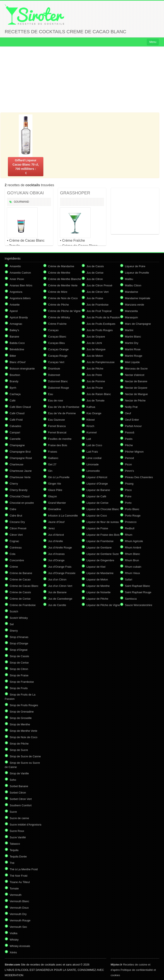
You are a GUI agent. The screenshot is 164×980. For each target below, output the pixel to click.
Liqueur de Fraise (97, 528)
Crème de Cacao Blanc (24, 586)
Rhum (129, 535)
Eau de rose (56, 401)
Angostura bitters (20, 298)
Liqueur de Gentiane (99, 548)
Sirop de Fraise (19, 675)
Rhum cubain (133, 567)
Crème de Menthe (59, 273)
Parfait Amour (133, 426)
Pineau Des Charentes (139, 477)
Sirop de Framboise (22, 682)
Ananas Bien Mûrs (21, 285)
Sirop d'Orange (19, 643)
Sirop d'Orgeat (18, 650)
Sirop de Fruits (19, 688)
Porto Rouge (133, 516)
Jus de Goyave (96, 337)
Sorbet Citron (18, 793)
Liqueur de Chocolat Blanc (103, 509)
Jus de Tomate (95, 401)
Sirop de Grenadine (22, 712)
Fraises (53, 452)
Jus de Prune (95, 388)
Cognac (14, 541)
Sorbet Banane (19, 786)
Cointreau (16, 548)
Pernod (129, 458)
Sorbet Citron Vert (21, 799)
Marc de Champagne (138, 324)
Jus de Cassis (95, 266)
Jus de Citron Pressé (99, 285)
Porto (128, 503)
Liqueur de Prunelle (137, 273)
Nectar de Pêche (135, 401)
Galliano (53, 458)
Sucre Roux (17, 831)
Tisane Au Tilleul (20, 882)
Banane (14, 337)
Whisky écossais (20, 946)
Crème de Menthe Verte (63, 285)
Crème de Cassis (20, 592)
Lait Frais (92, 452)
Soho (13, 780)
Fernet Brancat (57, 432)
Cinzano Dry (17, 522)
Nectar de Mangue (136, 394)
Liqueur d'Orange (97, 484)
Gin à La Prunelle (59, 477)
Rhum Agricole (134, 541)
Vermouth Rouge (20, 920)
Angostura (16, 292)
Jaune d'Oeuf (56, 522)
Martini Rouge (134, 356)
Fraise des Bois (58, 445)
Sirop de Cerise (19, 663)
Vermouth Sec (18, 927)
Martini (129, 330)
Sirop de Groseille (21, 718)
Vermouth (16, 895)
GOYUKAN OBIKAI (25, 193)
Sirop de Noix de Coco (23, 737)
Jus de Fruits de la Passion (103, 317)
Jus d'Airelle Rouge (60, 548)
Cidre (13, 509)
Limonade (93, 464)
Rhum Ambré (133, 548)
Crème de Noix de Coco (63, 298)
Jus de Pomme (96, 381)
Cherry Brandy (19, 490)
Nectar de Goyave (136, 388)
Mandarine (131, 292)
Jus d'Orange (56, 560)
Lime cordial (94, 458)
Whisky (14, 940)
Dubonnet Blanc (58, 381)
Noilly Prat (131, 407)
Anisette (15, 305)
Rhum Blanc (133, 554)
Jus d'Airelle (56, 541)
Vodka (13, 933)
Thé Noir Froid (18, 876)
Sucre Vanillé (18, 837)
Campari (15, 432)
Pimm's (129, 471)
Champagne (17, 445)
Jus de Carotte (57, 605)
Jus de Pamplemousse (101, 362)
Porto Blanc (132, 509)
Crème (14, 567)
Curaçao (53, 330)
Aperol (14, 311)
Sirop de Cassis (19, 656)
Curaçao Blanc (57, 337)
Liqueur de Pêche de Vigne (103, 605)
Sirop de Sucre (19, 750)
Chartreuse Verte (20, 477)
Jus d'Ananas (56, 554)
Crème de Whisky (59, 317)
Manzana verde (135, 305)
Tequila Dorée (18, 857)
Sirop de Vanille (19, 773)
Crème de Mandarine (61, 266)
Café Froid (16, 420)
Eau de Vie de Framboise (64, 407)
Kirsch (90, 426)
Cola (12, 554)
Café (12, 401)
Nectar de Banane (136, 381)
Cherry (14, 484)
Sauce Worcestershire (139, 605)
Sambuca (131, 599)
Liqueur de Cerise (97, 503)
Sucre (13, 812)
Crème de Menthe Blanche (65, 279)
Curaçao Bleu (56, 343)
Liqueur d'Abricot (97, 477)
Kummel (92, 432)
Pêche (129, 445)
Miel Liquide (132, 362)
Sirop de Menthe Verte (23, 731)
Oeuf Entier (132, 420)
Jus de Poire (94, 375)
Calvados (15, 426)
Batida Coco (17, 343)
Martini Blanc (133, 337)
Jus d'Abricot (56, 535)
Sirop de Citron (19, 669)
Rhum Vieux (133, 573)
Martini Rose (133, 349)
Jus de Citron (95, 279)
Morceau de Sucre (136, 369)
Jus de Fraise (95, 298)
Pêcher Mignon (134, 452)
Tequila (14, 850)
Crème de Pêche (59, 305)
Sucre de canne (19, 818)
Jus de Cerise (95, 273)
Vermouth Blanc (19, 901)
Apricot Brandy (19, 317)
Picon (128, 464)
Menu (153, 42)
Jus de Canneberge (60, 599)
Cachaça (15, 394)
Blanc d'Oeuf (18, 362)
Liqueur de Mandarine (100, 573)
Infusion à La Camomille (63, 516)
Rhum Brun (132, 560)
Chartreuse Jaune (21, 471)
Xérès (13, 952)
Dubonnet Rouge (59, 388)
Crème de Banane (21, 573)
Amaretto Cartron (20, 273)
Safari (129, 579)
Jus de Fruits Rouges (100, 330)
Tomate (14, 888)
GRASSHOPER (75, 193)
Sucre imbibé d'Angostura (25, 825)
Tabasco (15, 844)
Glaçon (52, 496)
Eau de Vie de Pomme (62, 413)
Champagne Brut (20, 452)
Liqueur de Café (96, 496)
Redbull (130, 528)
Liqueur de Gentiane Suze (103, 554)
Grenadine (55, 509)
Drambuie (54, 369)
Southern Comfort (21, 805)
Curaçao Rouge (58, 356)
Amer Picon (17, 279)
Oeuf (128, 413)
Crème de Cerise (20, 599)
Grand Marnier (57, 503)
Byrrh (13, 388)
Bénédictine (17, 349)
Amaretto (15, 266)
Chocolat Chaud (20, 496)
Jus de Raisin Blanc (99, 394)
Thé (12, 863)
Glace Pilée (55, 490)
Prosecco (131, 522)
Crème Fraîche (57, 324)
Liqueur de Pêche (97, 599)
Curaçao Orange (58, 349)
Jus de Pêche (95, 369)
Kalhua (91, 407)
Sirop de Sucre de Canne (25, 756)
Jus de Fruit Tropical (99, 311)
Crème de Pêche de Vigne (64, 311)
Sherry (14, 631)
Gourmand (21, 202)
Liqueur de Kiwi (96, 567)
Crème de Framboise (23, 605)
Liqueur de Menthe (98, 586)
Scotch (14, 611)
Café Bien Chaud (20, 407)
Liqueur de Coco (97, 516)
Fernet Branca (57, 426)
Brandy (14, 381)
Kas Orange (94, 413)
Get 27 (52, 464)
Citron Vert (16, 535)
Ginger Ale (55, 484)
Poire (128, 496)
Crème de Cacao (20, 579)
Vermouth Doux (19, 908)
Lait (89, 439)
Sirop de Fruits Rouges (24, 705)
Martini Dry (132, 343)
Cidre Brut (16, 516)
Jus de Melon (95, 356)
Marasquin (131, 317)
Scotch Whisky (19, 618)
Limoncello (93, 471)
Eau (51, 394)
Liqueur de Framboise (100, 541)
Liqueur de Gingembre (100, 560)
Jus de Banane (57, 592)
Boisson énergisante (22, 369)
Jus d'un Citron (57, 579)
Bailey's (14, 330)
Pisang (129, 484)
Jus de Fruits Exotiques (101, 324)
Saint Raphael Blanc (138, 586)
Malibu (129, 279)
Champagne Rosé (21, 458)
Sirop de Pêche (19, 744)
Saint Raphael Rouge (138, 592)
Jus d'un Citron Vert (60, 586)
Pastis (129, 439)
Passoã (130, 432)
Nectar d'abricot (135, 375)
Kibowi (91, 420)
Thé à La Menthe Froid (24, 869)
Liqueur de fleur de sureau (103, 522)
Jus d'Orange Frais (60, 567)
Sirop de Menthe (20, 724)
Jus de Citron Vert (97, 292)
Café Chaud (17, 413)
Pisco (128, 490)
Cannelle (15, 439)
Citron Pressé (18, 528)
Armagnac (16, 324)
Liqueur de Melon (97, 579)
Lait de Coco (94, 445)
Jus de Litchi (94, 343)
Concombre (17, 560)
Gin (50, 471)
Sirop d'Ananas (19, 637)
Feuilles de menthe (60, 439)
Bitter (13, 356)
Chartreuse (16, 464)
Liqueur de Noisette (99, 592)
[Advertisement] (82, 79)
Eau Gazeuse (56, 420)
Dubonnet (54, 375)
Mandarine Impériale (138, 298)
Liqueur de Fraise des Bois (103, 535)
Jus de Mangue (96, 349)
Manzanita (131, 311)
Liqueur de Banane (98, 490)
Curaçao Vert (56, 362)
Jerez (51, 528)
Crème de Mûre (58, 292)
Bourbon (15, 375)
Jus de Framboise (97, 305)
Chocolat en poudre (22, 503)
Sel (12, 624)
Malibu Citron (133, 285)
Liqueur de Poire (135, 266)
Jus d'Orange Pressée (62, 573)
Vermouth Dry (18, 914)
